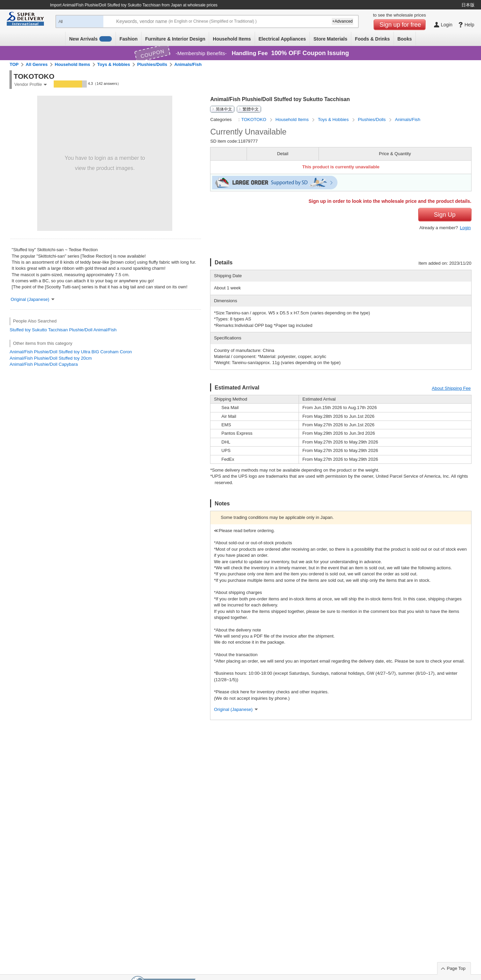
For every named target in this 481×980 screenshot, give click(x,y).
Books (404, 39)
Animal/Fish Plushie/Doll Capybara (44, 364)
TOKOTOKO (254, 119)
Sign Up (445, 215)
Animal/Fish (105, 330)
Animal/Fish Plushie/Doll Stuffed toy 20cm (50, 358)
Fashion (129, 39)
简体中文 (224, 109)
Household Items (232, 39)
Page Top (456, 968)
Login (465, 228)
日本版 (468, 5)
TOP (14, 64)
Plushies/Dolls (152, 64)
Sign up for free (400, 25)
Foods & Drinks (372, 39)
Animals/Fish (188, 64)
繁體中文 (251, 109)
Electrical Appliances (282, 39)
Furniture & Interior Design (175, 39)
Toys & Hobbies (114, 64)
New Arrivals (91, 39)
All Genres (37, 64)
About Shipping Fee (451, 388)
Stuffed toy (20, 330)
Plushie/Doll (81, 330)
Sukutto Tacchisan (50, 330)
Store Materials (330, 39)
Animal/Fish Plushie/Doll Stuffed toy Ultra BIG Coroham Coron (71, 352)
